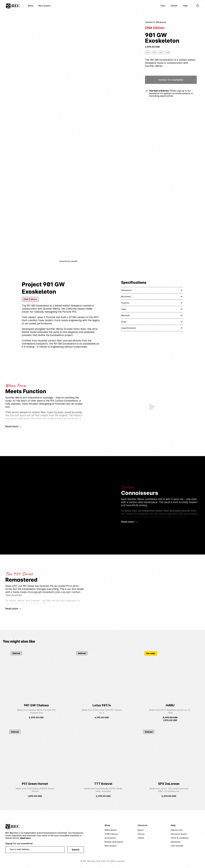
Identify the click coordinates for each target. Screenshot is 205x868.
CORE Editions (111, 834)
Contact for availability (171, 80)
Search (174, 6)
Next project (45, 6)
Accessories (110, 838)
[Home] (13, 6)
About (141, 830)
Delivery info (177, 830)
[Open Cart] (198, 6)
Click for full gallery (68, 261)
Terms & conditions (180, 838)
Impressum (176, 842)
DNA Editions (111, 830)
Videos (141, 838)
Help (185, 6)
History (141, 834)
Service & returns (179, 834)
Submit (76, 850)
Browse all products (114, 842)
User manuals (177, 846)
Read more (25, 838)
